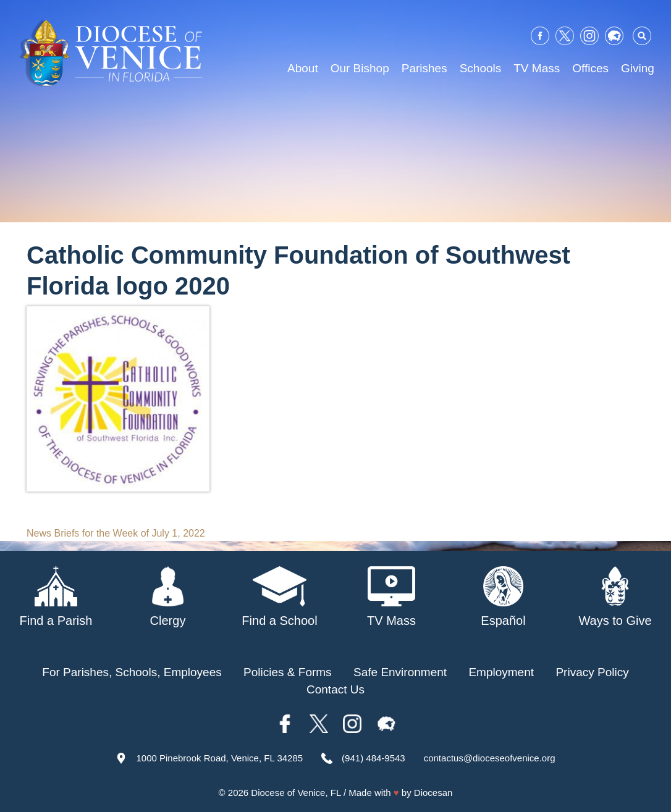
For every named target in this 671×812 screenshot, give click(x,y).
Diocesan (433, 793)
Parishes (424, 68)
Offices (590, 68)
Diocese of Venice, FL (296, 793)
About (303, 68)
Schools (481, 68)
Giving (638, 68)
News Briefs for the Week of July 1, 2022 (116, 533)
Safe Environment (400, 672)
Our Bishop (360, 68)
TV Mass (537, 68)
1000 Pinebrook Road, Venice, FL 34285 (219, 758)
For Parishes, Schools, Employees (132, 672)
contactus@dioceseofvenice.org (490, 758)
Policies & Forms (288, 672)
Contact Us (335, 689)
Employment (501, 672)
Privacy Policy (592, 672)
